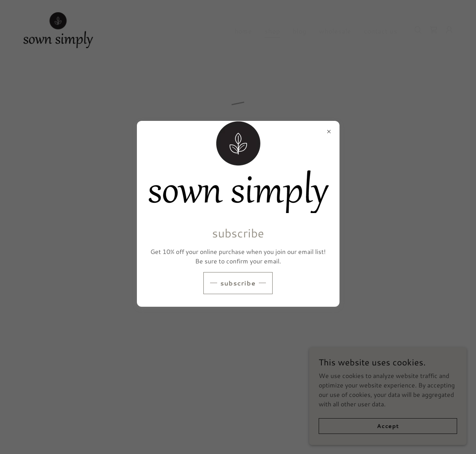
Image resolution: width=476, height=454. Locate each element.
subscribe (238, 283)
